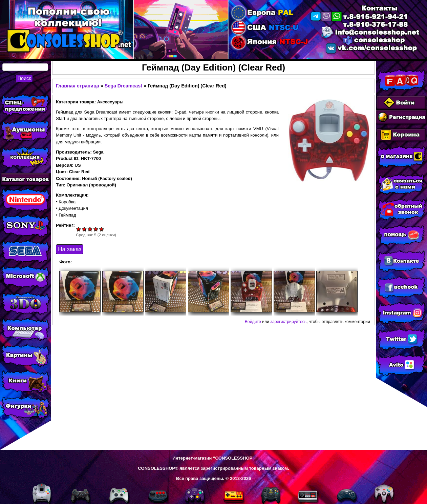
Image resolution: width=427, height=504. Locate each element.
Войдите (253, 322)
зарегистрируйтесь (288, 322)
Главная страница (78, 86)
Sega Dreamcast (123, 86)
